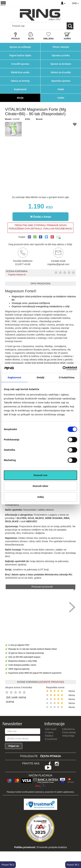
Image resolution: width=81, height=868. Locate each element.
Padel (61, 89)
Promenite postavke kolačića (52, 847)
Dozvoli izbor (40, 486)
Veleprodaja (68, 736)
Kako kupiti (51, 729)
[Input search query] (25, 26)
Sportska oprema (61, 81)
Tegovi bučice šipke (20, 55)
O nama (49, 732)
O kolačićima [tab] (67, 377)
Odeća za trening (20, 81)
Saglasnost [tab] (14, 377)
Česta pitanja (69, 732)
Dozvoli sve (41, 475)
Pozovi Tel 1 (73, 865)
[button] (19, 124)
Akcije (20, 98)
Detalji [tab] (40, 377)
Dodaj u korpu (41, 217)
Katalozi (49, 736)
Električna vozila (20, 72)
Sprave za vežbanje (20, 47)
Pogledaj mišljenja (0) (17, 275)
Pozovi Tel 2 (8, 865)
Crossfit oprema (20, 64)
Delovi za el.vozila (61, 72)
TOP (77, 855)
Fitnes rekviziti (61, 47)
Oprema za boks (61, 55)
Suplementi (20, 89)
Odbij (40, 497)
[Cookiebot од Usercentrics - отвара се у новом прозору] (63, 368)
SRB (75, 3)
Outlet (61, 98)
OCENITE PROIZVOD (52, 682)
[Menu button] (3, 3)
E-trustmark (51, 739)
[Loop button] (70, 26)
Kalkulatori (68, 729)
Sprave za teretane (61, 64)
